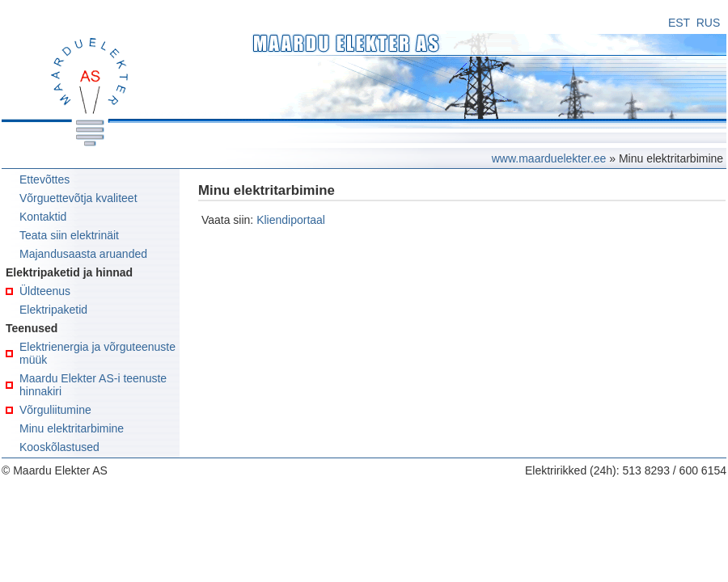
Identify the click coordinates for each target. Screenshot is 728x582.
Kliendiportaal (291, 220)
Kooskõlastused (59, 447)
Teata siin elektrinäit (69, 235)
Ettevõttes (44, 179)
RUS (709, 23)
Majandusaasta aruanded (83, 254)
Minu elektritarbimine (72, 428)
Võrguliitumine (55, 410)
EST (679, 23)
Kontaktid (43, 217)
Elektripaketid (53, 310)
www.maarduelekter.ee (549, 158)
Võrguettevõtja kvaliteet (78, 198)
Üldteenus (45, 291)
